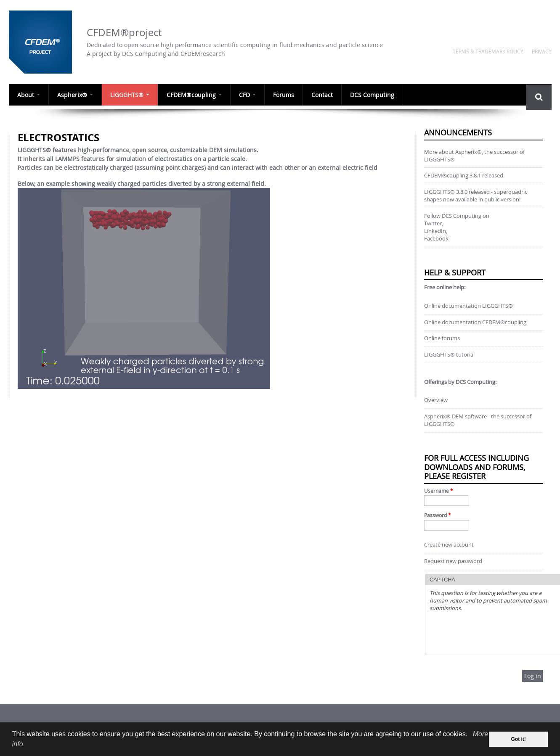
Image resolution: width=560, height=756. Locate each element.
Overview (436, 400)
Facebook (436, 239)
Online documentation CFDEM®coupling (475, 322)
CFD (246, 95)
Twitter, (434, 223)
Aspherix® (75, 95)
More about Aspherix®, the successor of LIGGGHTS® (474, 156)
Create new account (449, 545)
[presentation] (494, 634)
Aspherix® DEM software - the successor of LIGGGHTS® (478, 420)
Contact (320, 95)
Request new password (453, 561)
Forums (282, 95)
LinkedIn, (436, 231)
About (28, 95)
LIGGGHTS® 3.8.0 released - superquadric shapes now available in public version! (476, 196)
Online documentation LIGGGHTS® (468, 306)
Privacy (542, 51)
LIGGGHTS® (129, 95)
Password (438, 515)
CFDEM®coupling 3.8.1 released (464, 176)
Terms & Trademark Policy (488, 51)
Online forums (442, 338)
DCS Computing (370, 95)
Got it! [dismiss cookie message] (519, 739)
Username (439, 491)
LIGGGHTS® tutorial (449, 355)
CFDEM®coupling (193, 95)
